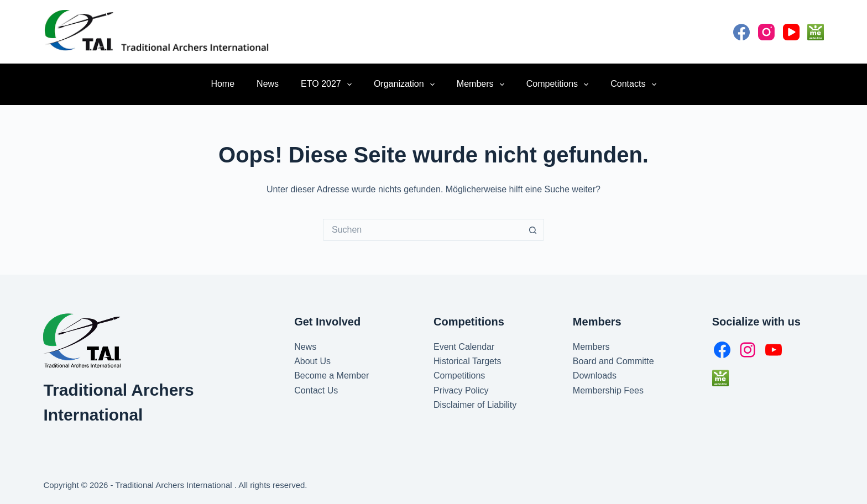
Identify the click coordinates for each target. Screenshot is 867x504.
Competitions (560, 85)
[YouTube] (791, 32)
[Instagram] (766, 32)
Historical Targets (467, 361)
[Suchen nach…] (422, 230)
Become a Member (331, 376)
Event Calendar (464, 347)
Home (223, 84)
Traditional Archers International (174, 485)
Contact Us (316, 390)
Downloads (595, 376)
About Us (312, 361)
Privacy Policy (461, 390)
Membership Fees (608, 390)
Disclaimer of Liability (475, 405)
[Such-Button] (533, 230)
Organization (406, 85)
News (268, 84)
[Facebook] (741, 32)
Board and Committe (613, 361)
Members (483, 85)
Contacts (635, 85)
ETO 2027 (328, 85)
